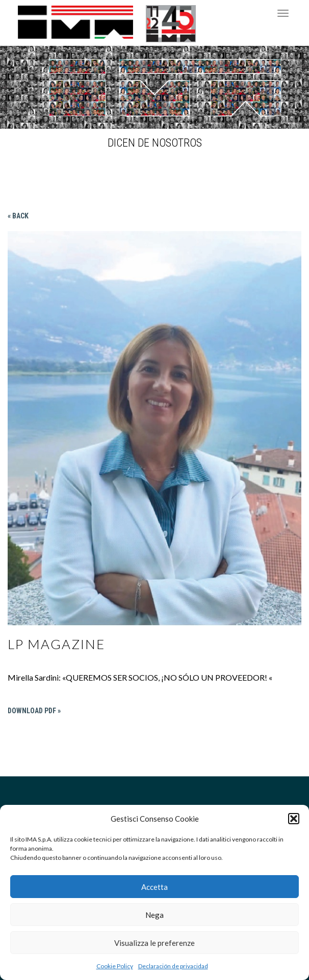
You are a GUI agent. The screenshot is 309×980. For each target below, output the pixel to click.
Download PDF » (34, 711)
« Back (18, 216)
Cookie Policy (115, 966)
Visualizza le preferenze (154, 943)
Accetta (154, 887)
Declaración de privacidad (173, 966)
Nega (154, 915)
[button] (294, 819)
